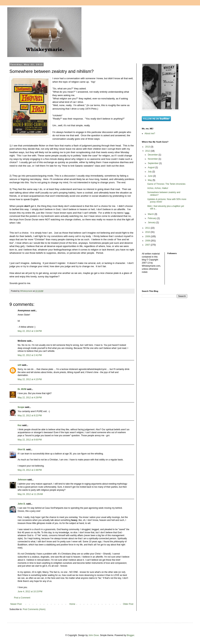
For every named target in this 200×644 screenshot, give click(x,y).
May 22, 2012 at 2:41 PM (30, 355)
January (152, 222)
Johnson (22, 480)
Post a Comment (22, 598)
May (150, 180)
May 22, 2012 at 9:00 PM (30, 440)
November (153, 159)
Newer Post (16, 604)
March (151, 214)
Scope (21, 407)
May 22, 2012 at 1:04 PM (30, 331)
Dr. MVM (22, 389)
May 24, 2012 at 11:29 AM (30, 494)
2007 (148, 245)
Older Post (128, 604)
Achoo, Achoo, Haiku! (158, 188)
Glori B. (22, 449)
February (152, 218)
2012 (148, 151)
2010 (148, 232)
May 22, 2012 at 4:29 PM (30, 398)
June (150, 176)
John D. (22, 504)
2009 (148, 236)
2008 (148, 241)
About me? (150, 133)
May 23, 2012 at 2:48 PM (30, 470)
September (153, 163)
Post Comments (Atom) (34, 609)
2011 (148, 228)
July (150, 172)
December (153, 155)
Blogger (130, 635)
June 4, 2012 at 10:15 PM (30, 592)
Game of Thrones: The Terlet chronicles (166, 184)
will (19, 365)
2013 (148, 147)
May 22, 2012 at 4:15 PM (30, 379)
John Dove (94, 635)
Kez (20, 425)
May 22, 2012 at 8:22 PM (30, 416)
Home (72, 604)
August (152, 167)
